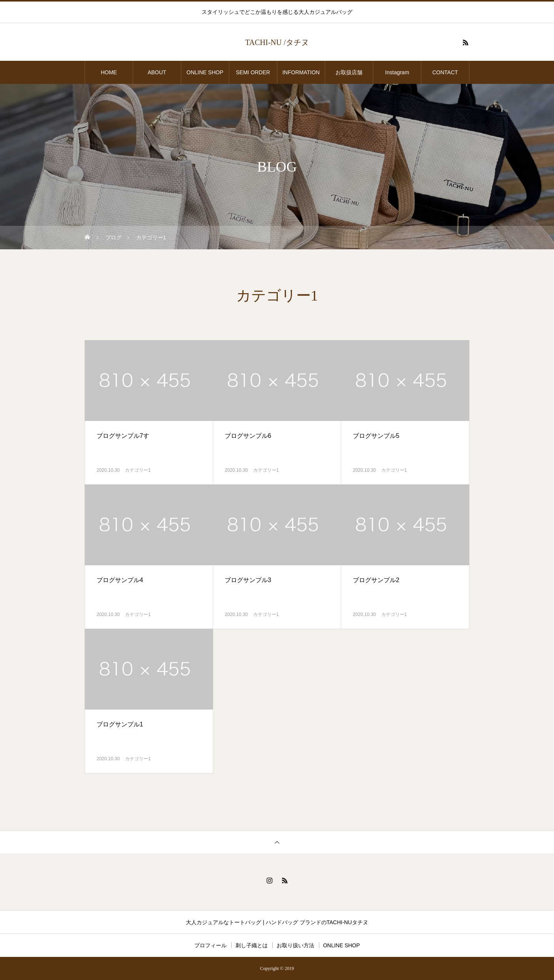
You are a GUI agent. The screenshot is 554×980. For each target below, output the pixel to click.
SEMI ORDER (253, 72)
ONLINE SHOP (205, 72)
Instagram (397, 72)
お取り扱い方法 (295, 945)
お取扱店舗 (352, 72)
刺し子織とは (252, 945)
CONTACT (445, 72)
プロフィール (210, 945)
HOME (109, 72)
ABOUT (157, 72)
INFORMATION (301, 72)
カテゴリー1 (138, 470)
